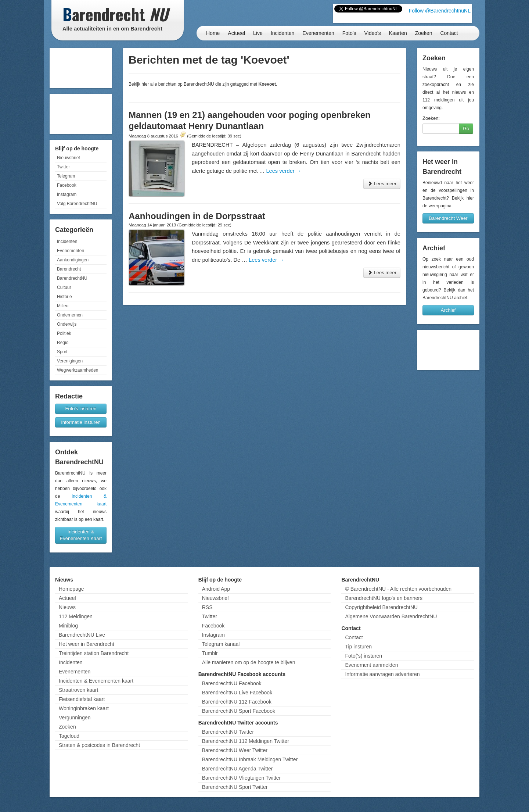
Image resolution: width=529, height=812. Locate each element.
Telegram (66, 176)
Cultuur (64, 287)
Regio (63, 343)
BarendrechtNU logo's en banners (384, 598)
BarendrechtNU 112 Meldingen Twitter (246, 741)
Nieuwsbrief (69, 158)
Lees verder (284, 171)
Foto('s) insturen (364, 656)
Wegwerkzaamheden (78, 370)
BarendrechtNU (72, 278)
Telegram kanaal (221, 644)
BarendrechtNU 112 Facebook (237, 702)
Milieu (63, 306)
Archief (448, 310)
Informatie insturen (81, 422)
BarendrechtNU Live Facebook (237, 693)
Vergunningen (75, 718)
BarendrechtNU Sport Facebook (239, 711)
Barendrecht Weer (448, 218)
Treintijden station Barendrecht (94, 653)
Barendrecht (69, 269)
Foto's (349, 33)
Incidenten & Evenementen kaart (96, 681)
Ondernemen (70, 315)
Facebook (67, 185)
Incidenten (283, 33)
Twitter (63, 167)
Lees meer (382, 184)
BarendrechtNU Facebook (232, 683)
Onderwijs (67, 324)
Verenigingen (70, 361)
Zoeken (424, 33)
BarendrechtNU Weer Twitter (235, 750)
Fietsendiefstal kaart (82, 699)
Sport (62, 352)
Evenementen (318, 33)
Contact (449, 33)
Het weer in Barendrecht (87, 644)
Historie (64, 297)
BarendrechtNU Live (82, 635)
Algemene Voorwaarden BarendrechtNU (391, 616)
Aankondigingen (73, 260)
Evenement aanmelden (371, 665)
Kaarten (398, 33)
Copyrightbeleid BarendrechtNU (381, 607)
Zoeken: (431, 118)
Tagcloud (69, 736)
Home (213, 33)
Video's (372, 33)
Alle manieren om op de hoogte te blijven (249, 662)
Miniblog (68, 626)
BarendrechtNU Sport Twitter (235, 787)
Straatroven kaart (78, 690)
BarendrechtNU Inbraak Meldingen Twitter (250, 759)
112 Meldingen (76, 616)
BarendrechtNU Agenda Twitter (237, 769)
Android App (216, 589)
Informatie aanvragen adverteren (382, 674)
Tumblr (210, 653)
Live (258, 33)
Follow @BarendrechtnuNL (440, 11)
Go (466, 128)
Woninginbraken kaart (84, 708)
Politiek (64, 333)
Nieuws (67, 607)
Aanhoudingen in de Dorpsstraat (197, 216)
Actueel (236, 33)
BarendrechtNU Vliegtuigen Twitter (242, 778)
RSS (207, 607)
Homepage (71, 589)
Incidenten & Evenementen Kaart (81, 535)
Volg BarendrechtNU (77, 204)
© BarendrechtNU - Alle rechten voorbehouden (398, 589)
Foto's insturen (81, 409)
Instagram (67, 194)
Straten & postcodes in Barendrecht (99, 745)
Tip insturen (358, 647)
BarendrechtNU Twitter (228, 732)
